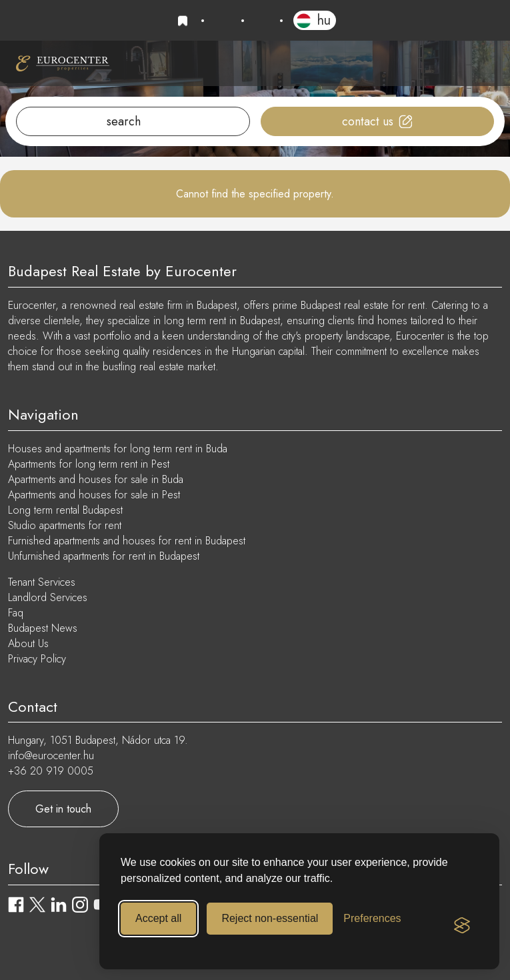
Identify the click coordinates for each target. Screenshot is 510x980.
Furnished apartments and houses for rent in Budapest (127, 541)
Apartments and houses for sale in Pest (94, 495)
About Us (28, 643)
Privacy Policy (37, 659)
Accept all (158, 918)
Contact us (368, 121)
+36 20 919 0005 (223, 21)
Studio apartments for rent (65, 525)
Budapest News (43, 628)
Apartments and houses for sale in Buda (96, 479)
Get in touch (63, 809)
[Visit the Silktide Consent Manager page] (462, 925)
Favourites (185, 21)
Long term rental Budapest (65, 510)
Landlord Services (48, 597)
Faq (16, 613)
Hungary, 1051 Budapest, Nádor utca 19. (98, 740)
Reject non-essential (270, 918)
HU (324, 20)
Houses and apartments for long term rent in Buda (118, 449)
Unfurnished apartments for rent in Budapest (104, 556)
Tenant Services (42, 582)
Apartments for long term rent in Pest (89, 464)
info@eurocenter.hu (262, 21)
